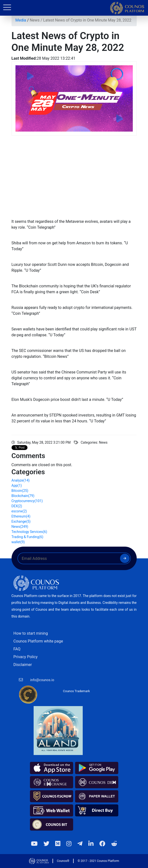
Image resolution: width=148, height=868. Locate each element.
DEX (17, 506)
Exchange (21, 521)
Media (21, 20)
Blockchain (23, 496)
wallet (18, 542)
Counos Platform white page (38, 641)
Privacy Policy (26, 657)
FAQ (17, 649)
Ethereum (21, 516)
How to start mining (31, 633)
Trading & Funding (27, 537)
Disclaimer (23, 665)
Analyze (21, 480)
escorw (19, 511)
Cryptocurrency (27, 501)
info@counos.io (42, 680)
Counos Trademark (77, 691)
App (17, 485)
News (35, 20)
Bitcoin (20, 491)
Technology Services (29, 532)
